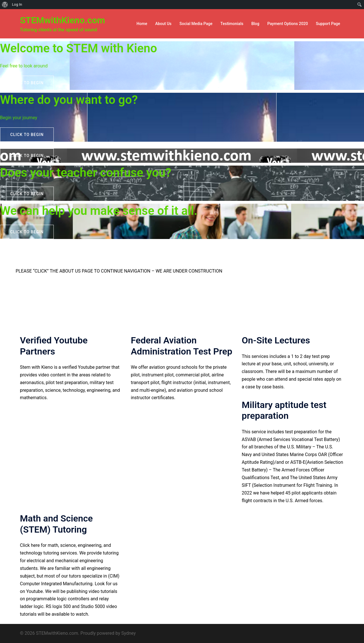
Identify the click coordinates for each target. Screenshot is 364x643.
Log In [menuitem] (17, 4)
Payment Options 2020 (288, 24)
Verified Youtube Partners (54, 346)
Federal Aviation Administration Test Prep (182, 346)
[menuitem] (5, 5)
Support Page (328, 24)
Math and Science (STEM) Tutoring (56, 524)
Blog (255, 24)
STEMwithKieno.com (62, 20)
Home (142, 24)
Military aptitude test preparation (284, 410)
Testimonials (232, 24)
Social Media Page (196, 24)
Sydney (128, 633)
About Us (163, 24)
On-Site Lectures (276, 340)
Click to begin (27, 83)
